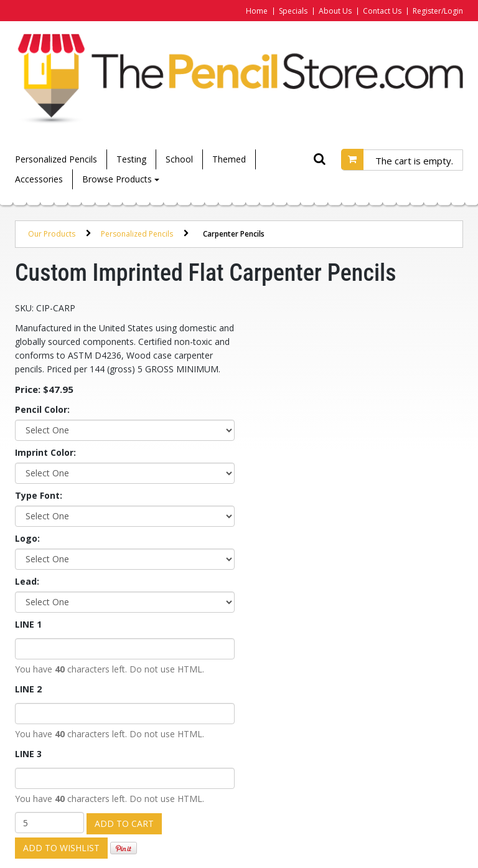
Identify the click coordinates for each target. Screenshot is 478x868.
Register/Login (438, 11)
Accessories (39, 179)
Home (257, 11)
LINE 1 (28, 624)
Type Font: (39, 495)
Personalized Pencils (56, 159)
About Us (335, 11)
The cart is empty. (414, 161)
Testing (131, 159)
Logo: (27, 538)
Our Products (52, 234)
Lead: (27, 581)
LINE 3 (28, 754)
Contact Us (382, 11)
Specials (293, 11)
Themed (229, 159)
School (179, 159)
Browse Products (121, 179)
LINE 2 (28, 689)
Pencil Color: (42, 409)
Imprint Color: (45, 452)
